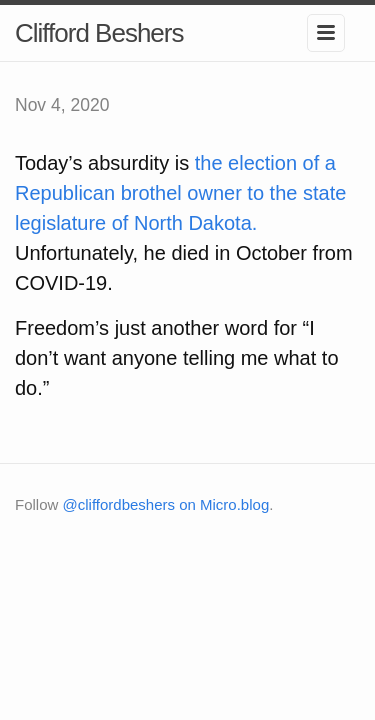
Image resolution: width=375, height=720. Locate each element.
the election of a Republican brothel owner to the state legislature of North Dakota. (180, 193)
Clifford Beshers (99, 33)
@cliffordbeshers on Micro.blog (166, 504)
